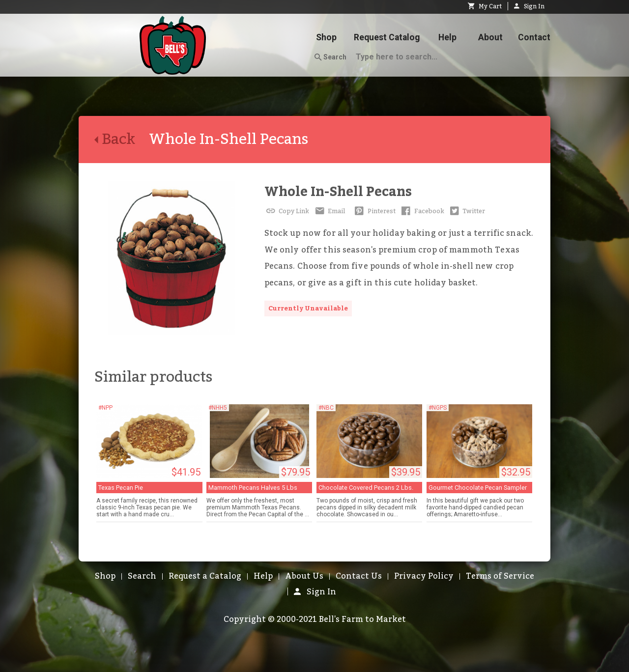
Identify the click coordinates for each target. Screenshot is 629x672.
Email (329, 211)
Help (447, 37)
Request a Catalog (205, 576)
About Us (304, 576)
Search (330, 57)
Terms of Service (500, 576)
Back (122, 140)
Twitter (467, 211)
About (490, 37)
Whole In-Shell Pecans (338, 192)
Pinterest (374, 211)
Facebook (422, 211)
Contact (534, 37)
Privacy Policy (424, 576)
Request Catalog (387, 37)
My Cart (485, 6)
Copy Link (287, 211)
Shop (326, 37)
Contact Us (359, 576)
